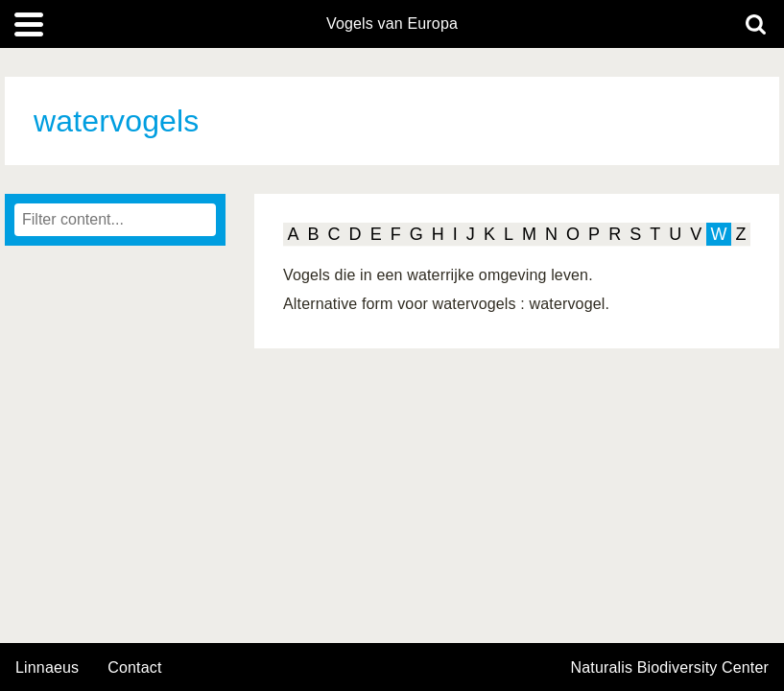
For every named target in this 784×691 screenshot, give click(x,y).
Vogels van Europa (392, 24)
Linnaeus (47, 668)
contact (134, 667)
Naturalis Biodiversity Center (670, 668)
